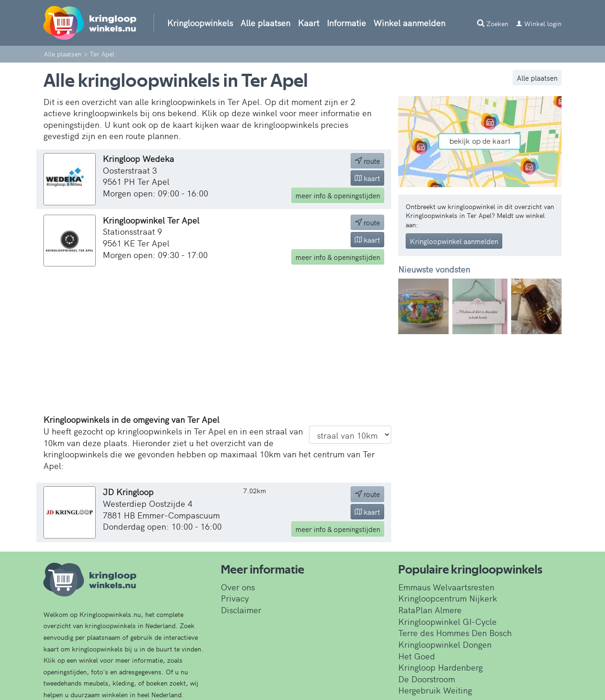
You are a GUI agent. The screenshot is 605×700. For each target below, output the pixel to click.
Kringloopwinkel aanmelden (454, 241)
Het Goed (417, 656)
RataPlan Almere (430, 610)
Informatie (346, 23)
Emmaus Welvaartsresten (446, 587)
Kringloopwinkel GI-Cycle (447, 621)
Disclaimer (241, 610)
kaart (367, 178)
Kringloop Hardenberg (440, 667)
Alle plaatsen (265, 23)
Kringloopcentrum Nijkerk (448, 598)
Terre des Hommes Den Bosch (455, 633)
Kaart (309, 23)
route (367, 161)
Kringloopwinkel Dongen (445, 644)
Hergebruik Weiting (435, 690)
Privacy (235, 598)
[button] (411, 306)
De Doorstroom (427, 679)
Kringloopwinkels (200, 23)
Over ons (238, 587)
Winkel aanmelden (409, 23)
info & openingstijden (338, 195)
